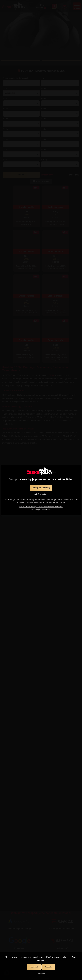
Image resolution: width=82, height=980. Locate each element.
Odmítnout (41, 974)
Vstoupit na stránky (41, 488)
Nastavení (34, 967)
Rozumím (48, 967)
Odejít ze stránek (41, 494)
